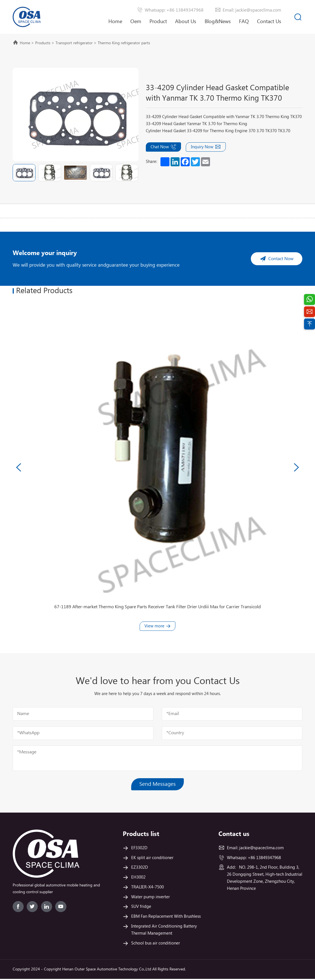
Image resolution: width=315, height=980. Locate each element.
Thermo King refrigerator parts (124, 43)
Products (43, 43)
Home (115, 22)
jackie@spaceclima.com (262, 849)
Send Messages (157, 785)
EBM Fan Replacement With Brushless (166, 918)
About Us (186, 26)
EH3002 (138, 878)
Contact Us (269, 22)
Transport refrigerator (74, 43)
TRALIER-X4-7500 (148, 888)
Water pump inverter (150, 898)
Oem (136, 22)
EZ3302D (140, 869)
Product (158, 22)
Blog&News (218, 22)
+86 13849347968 (264, 859)
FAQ (244, 22)
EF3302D (139, 849)
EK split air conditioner (152, 859)
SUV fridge (141, 908)
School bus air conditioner (156, 944)
